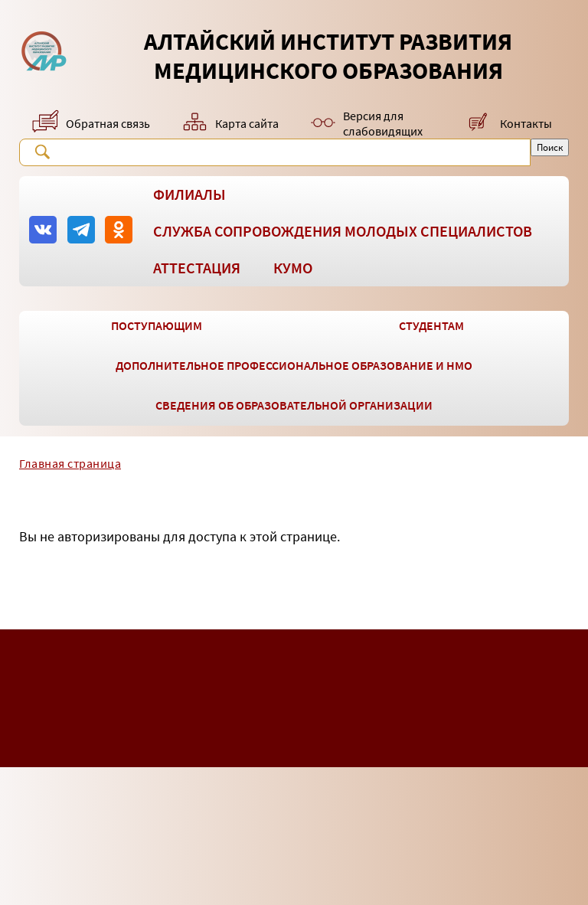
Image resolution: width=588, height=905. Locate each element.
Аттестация (197, 268)
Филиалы (189, 194)
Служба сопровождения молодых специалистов (343, 231)
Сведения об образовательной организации (294, 405)
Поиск (42, 152)
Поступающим (157, 325)
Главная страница (70, 463)
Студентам (431, 325)
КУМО (293, 268)
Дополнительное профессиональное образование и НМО (294, 365)
